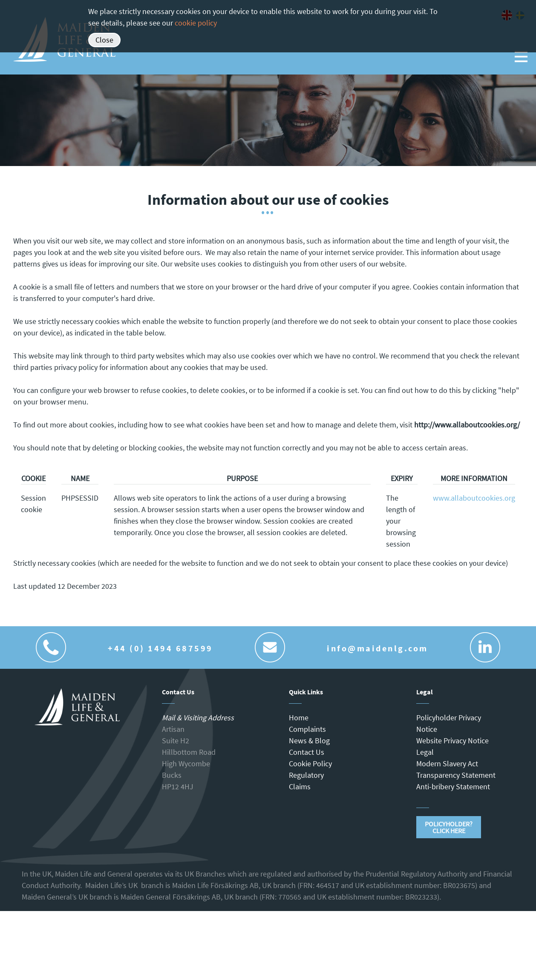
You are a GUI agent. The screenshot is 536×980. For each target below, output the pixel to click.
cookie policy (196, 23)
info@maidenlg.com (378, 648)
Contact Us (307, 752)
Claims (300, 787)
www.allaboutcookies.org (474, 498)
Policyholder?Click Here (449, 827)
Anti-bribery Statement (453, 787)
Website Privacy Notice (452, 741)
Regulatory (306, 775)
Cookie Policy (310, 764)
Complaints (307, 729)
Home (299, 718)
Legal (425, 752)
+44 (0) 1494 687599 (160, 648)
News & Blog (309, 741)
